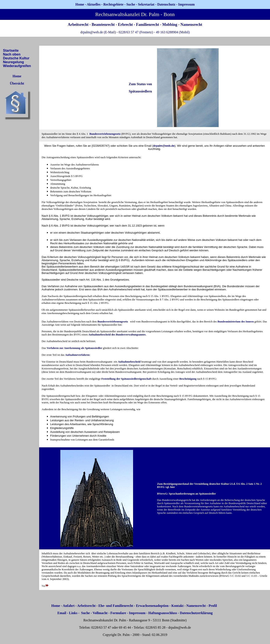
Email (62, 613)
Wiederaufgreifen (17, 66)
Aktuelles (94, 4)
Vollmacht (100, 613)
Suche (131, 4)
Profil (213, 606)
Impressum (137, 613)
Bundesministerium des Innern (236, 322)
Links (73, 613)
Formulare (118, 613)
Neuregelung (13, 62)
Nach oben (12, 54)
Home (80, 4)
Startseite (11, 50)
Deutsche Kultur (16, 58)
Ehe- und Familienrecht (116, 606)
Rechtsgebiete (113, 4)
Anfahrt (69, 606)
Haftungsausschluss (163, 613)
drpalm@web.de (164, 146)
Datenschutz (166, 4)
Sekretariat (147, 4)
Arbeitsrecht (86, 606)
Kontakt (177, 606)
